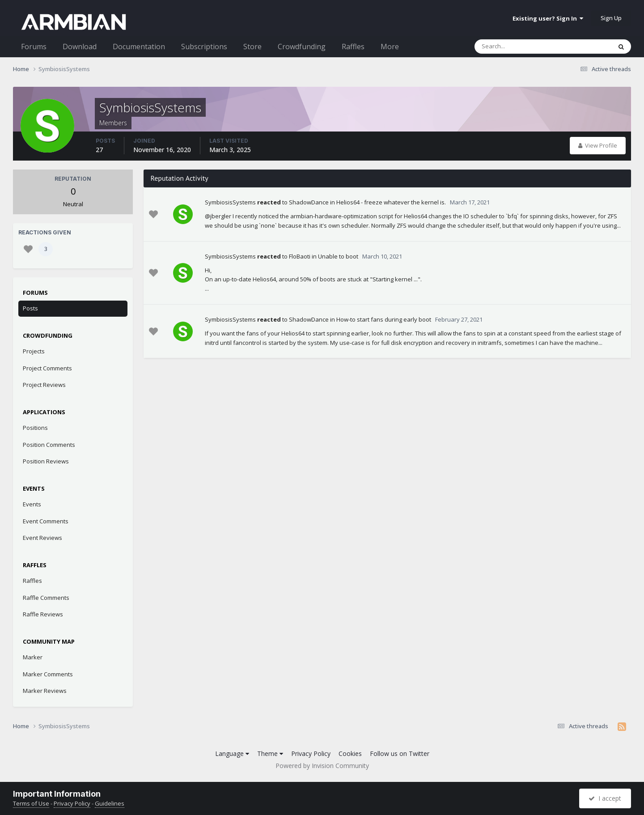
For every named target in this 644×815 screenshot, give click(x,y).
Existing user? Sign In (548, 18)
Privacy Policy (311, 753)
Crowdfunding (302, 47)
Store (252, 47)
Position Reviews (46, 461)
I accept (605, 798)
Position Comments (49, 445)
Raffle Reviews (43, 614)
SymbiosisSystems (230, 202)
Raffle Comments (46, 598)
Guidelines (110, 803)
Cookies (350, 753)
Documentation (139, 47)
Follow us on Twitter (400, 753)
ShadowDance (309, 202)
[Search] (520, 47)
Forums (34, 47)
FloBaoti (300, 256)
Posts (30, 308)
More (390, 47)
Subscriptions (204, 47)
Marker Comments (48, 674)
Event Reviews (42, 538)
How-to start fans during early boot (384, 319)
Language (232, 753)
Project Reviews (44, 385)
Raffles (353, 47)
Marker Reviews (45, 691)
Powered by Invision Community (322, 766)
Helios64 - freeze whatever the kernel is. (391, 202)
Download (80, 47)
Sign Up (611, 18)
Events (32, 504)
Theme (270, 753)
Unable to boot (338, 256)
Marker (33, 657)
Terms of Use (31, 803)
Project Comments (47, 368)
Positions (35, 428)
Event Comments (46, 521)
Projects (34, 351)
